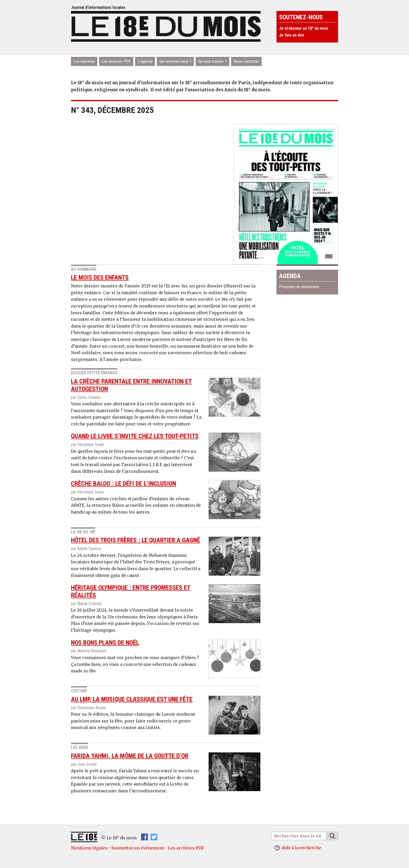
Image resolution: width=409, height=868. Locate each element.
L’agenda (145, 61)
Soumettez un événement (138, 848)
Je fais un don (292, 35)
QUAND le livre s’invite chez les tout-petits (135, 436)
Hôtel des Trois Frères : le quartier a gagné (136, 540)
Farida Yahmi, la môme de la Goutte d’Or (130, 756)
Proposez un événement (299, 287)
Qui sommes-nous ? (175, 61)
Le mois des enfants (100, 278)
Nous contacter (246, 61)
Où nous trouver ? (212, 61)
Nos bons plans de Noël (105, 643)
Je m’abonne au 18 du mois (304, 28)
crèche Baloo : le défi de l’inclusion (124, 484)
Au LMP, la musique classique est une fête (132, 699)
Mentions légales (89, 848)
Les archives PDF (116, 61)
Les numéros (84, 61)
